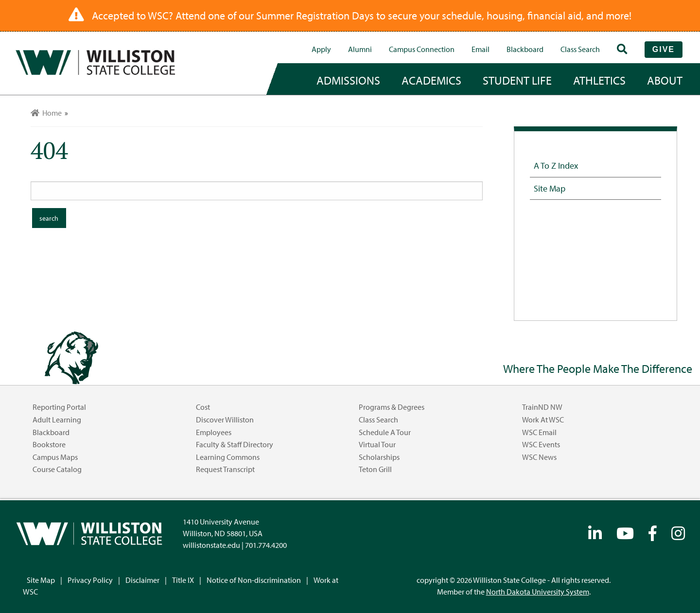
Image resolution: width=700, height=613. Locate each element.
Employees (214, 432)
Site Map (550, 188)
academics (431, 80)
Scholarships (379, 457)
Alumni (360, 49)
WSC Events (541, 444)
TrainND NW (542, 407)
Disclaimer (142, 580)
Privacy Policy (90, 580)
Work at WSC (543, 420)
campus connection (422, 49)
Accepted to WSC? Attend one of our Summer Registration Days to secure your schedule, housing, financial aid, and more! (362, 16)
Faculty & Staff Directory (235, 444)
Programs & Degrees (392, 407)
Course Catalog (57, 469)
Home (46, 113)
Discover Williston (225, 420)
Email (481, 49)
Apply (321, 49)
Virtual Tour (377, 444)
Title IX (183, 580)
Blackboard (525, 49)
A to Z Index (556, 165)
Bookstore (49, 444)
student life (517, 80)
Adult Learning (57, 420)
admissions (348, 80)
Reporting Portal (59, 407)
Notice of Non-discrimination (254, 580)
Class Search (580, 49)
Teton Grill (375, 469)
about (665, 80)
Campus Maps (55, 457)
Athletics (599, 80)
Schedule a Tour (385, 432)
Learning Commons (228, 457)
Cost (203, 407)
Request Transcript (225, 469)
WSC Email (539, 432)
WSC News (539, 457)
